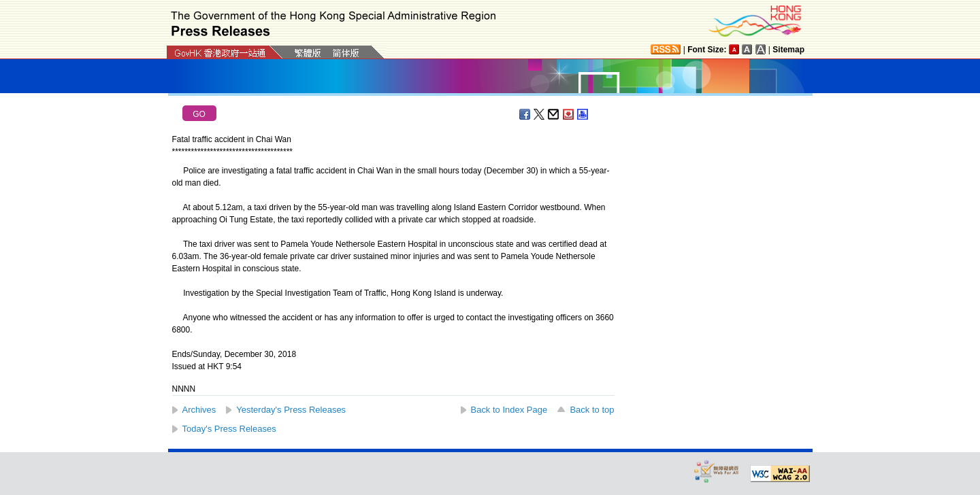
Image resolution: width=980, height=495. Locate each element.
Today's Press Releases (229, 429)
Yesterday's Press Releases (291, 410)
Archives (199, 410)
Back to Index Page (509, 410)
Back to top (592, 410)
